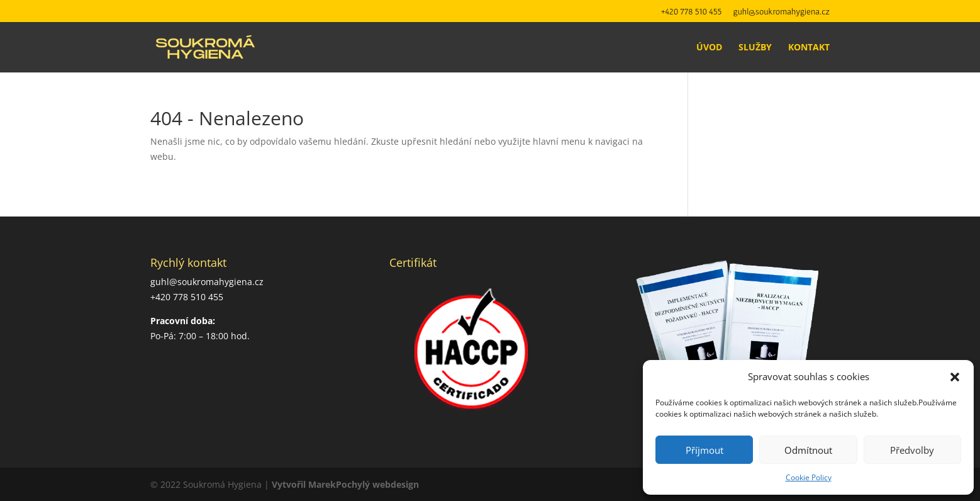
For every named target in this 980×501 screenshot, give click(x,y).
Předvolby (912, 450)
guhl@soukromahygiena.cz (782, 12)
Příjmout (704, 450)
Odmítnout (808, 450)
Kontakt (809, 48)
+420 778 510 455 (692, 12)
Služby (755, 48)
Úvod (709, 48)
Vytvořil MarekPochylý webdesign (345, 484)
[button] (955, 377)
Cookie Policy (809, 477)
